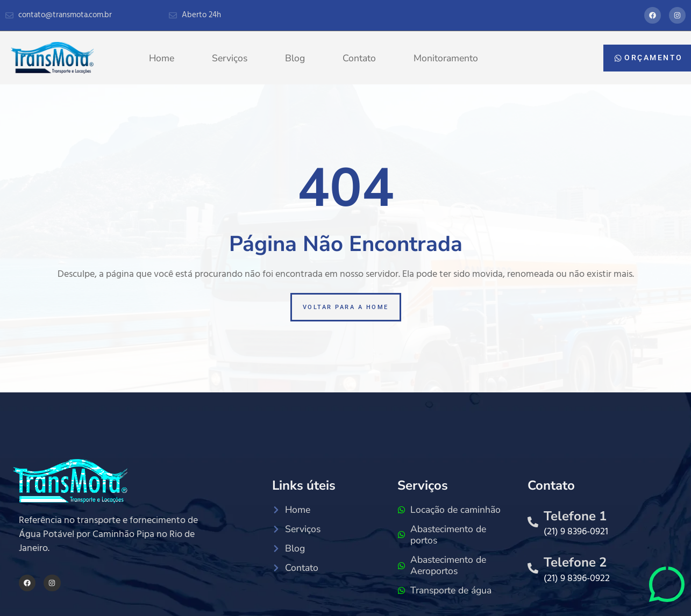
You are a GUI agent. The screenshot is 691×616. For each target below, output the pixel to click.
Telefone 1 (575, 516)
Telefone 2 (575, 562)
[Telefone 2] (533, 568)
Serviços (230, 58)
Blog (295, 58)
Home (162, 58)
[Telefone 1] (533, 522)
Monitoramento (446, 58)
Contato (359, 58)
